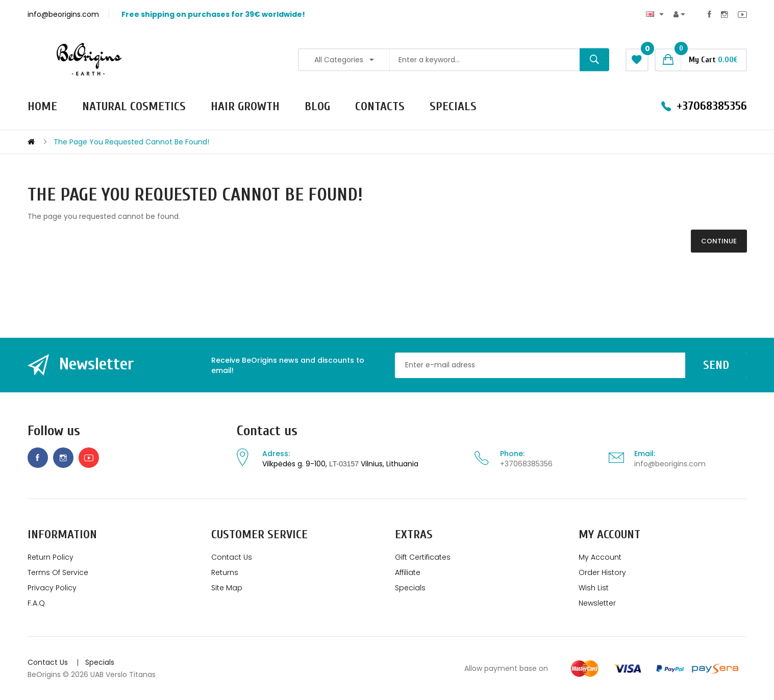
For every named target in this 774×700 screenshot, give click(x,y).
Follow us (54, 431)
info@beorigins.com (670, 464)
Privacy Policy (52, 588)
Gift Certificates (423, 557)
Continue (719, 241)
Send (716, 365)
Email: (645, 454)
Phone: (512, 454)
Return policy (51, 557)
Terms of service (58, 572)
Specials (410, 588)
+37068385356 (526, 464)
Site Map (227, 588)
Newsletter (597, 603)
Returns (225, 572)
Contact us (267, 431)
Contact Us (232, 557)
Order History (602, 572)
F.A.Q (36, 603)
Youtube (742, 14)
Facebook (709, 14)
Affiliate (408, 572)
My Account (600, 557)
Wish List (594, 588)
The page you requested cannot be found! (131, 142)
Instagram (725, 14)
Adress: (276, 454)
